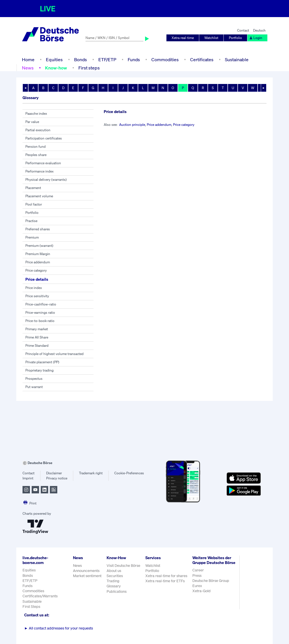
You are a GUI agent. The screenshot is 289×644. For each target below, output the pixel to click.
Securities (115, 576)
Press (197, 576)
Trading (113, 581)
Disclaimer (54, 473)
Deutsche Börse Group (211, 581)
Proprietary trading (39, 370)
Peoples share (36, 155)
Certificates (202, 60)
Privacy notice (57, 478)
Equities (54, 60)
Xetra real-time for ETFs (165, 581)
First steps (89, 68)
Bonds (81, 60)
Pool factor (34, 204)
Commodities (165, 60)
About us (114, 571)
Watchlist (211, 38)
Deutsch (259, 30)
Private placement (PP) (42, 362)
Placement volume (39, 196)
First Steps (31, 607)
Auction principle (132, 125)
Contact (243, 30)
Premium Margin (38, 254)
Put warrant (34, 387)
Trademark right (91, 473)
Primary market (37, 329)
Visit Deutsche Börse (123, 566)
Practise (31, 221)
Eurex (197, 586)
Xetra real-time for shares (166, 576)
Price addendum (38, 262)
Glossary (114, 586)
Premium (32, 237)
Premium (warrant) (39, 246)
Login (256, 38)
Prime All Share (37, 337)
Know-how (56, 68)
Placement (33, 188)
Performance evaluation (43, 163)
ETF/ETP (107, 60)
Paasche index (36, 113)
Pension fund (35, 146)
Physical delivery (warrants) (46, 180)
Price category (36, 270)
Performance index (39, 171)
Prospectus (34, 379)
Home (28, 60)
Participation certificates (44, 138)
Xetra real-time (183, 38)
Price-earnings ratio (40, 312)
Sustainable (237, 60)
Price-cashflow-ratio (41, 304)
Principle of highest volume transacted (54, 354)
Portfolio (235, 38)
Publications (117, 591)
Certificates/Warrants (40, 596)
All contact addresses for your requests (59, 628)
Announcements (86, 571)
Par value (32, 122)
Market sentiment (87, 576)
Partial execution (38, 130)
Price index (34, 288)
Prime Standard (37, 345)
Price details (37, 279)
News (28, 68)
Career (198, 570)
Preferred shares (38, 229)
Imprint (28, 478)
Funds (134, 60)
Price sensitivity (37, 296)
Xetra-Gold (202, 591)
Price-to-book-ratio (40, 321)
